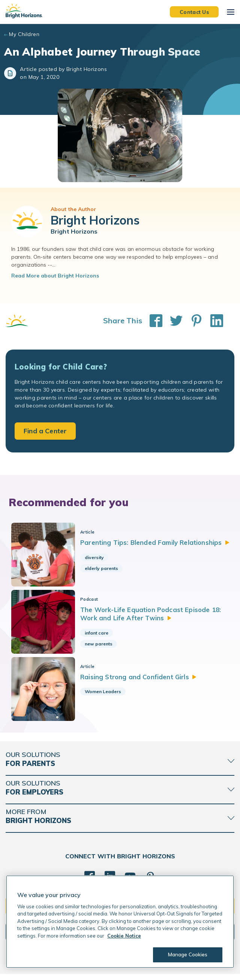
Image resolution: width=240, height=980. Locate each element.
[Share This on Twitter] (172, 321)
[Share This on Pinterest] (193, 321)
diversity (97, 557)
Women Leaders (105, 696)
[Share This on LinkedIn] (213, 321)
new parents (101, 646)
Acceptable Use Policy (105, 969)
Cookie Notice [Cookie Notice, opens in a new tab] (124, 936)
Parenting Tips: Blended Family (158, 542)
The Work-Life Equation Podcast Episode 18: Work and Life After (154, 616)
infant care (99, 635)
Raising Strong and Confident (141, 681)
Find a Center (45, 431)
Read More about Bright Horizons (55, 276)
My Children (24, 34)
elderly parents (104, 568)
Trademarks (147, 969)
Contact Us (194, 12)
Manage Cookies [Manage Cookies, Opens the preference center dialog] (187, 954)
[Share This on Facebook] (152, 321)
